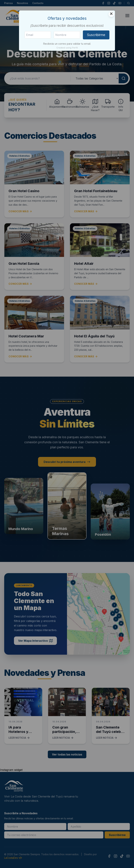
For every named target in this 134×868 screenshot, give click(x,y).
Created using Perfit (67, 48)
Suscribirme (96, 35)
